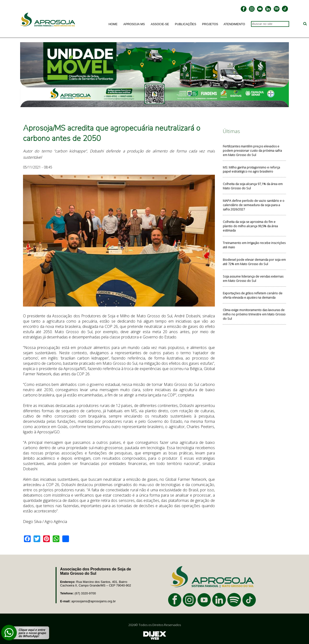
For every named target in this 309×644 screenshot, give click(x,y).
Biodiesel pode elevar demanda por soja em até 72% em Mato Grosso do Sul (254, 262)
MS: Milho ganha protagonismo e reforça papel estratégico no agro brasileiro (251, 169)
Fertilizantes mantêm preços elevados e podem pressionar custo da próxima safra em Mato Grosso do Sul (252, 151)
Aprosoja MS (134, 24)
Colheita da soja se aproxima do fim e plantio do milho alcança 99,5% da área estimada (250, 226)
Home (113, 24)
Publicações (186, 24)
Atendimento (234, 24)
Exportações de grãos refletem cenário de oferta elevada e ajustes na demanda (253, 295)
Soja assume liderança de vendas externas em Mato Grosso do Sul (253, 278)
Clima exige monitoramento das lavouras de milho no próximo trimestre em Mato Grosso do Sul (254, 314)
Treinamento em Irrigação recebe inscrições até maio (254, 245)
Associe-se (160, 24)
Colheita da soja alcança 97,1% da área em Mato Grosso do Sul (253, 186)
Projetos (210, 24)
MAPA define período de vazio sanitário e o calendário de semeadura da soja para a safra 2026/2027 (254, 205)
